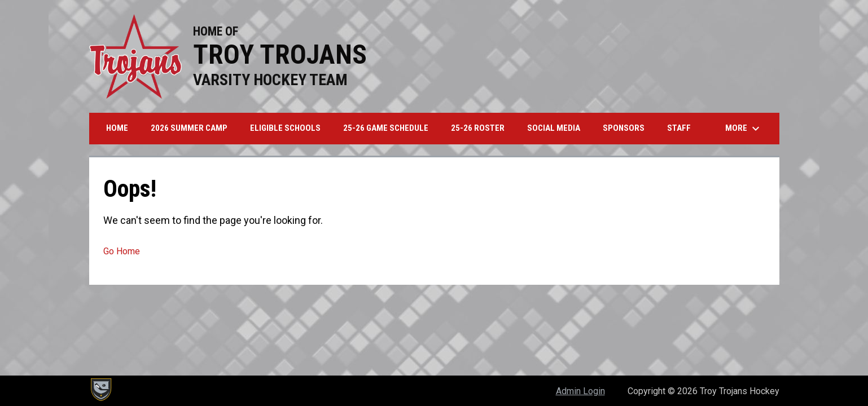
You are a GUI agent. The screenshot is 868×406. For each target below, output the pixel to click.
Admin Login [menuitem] (580, 391)
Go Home (122, 251)
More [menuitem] (744, 129)
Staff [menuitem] (679, 128)
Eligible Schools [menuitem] (285, 128)
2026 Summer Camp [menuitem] (189, 128)
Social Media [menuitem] (554, 128)
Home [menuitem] (117, 128)
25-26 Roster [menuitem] (478, 128)
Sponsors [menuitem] (624, 128)
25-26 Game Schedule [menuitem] (386, 128)
